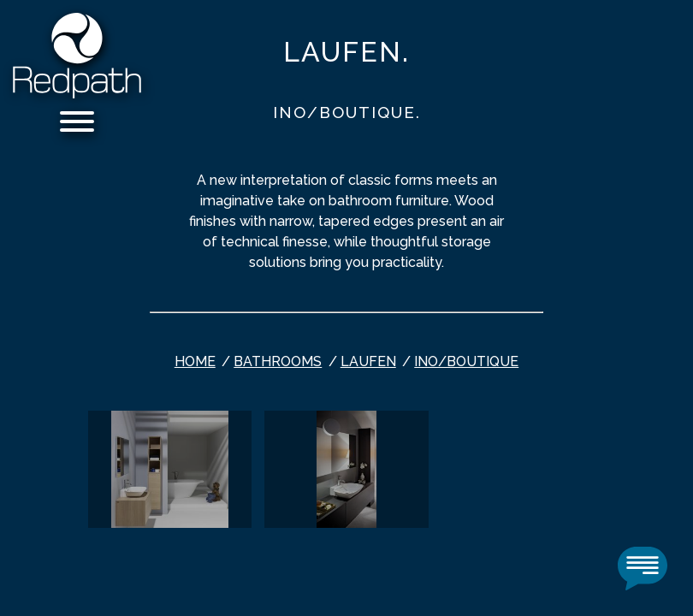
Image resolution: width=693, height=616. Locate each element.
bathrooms (278, 361)
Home (195, 361)
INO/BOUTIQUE (466, 361)
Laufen (368, 361)
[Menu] (77, 124)
